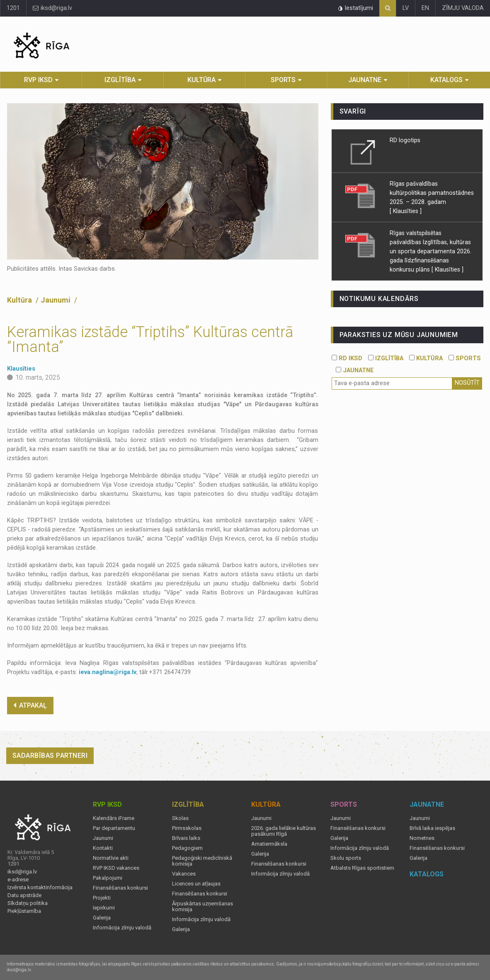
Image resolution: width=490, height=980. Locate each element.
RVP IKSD (38, 80)
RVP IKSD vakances (116, 868)
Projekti (102, 898)
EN (425, 8)
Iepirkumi (104, 908)
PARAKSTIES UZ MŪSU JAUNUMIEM (399, 335)
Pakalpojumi (108, 878)
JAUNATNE (355, 370)
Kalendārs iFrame (114, 818)
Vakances (184, 874)
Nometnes (422, 838)
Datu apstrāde (24, 895)
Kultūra (201, 80)
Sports (283, 80)
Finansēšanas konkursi (120, 888)
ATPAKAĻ (30, 705)
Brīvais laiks (186, 838)
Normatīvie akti (111, 858)
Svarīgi (353, 111)
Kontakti (103, 848)
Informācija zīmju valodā (122, 928)
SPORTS (465, 358)
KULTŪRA (426, 358)
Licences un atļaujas (196, 884)
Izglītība (120, 80)
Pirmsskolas (187, 828)
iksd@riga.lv (52, 8)
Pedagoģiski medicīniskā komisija (202, 861)
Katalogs (446, 80)
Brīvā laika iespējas (432, 828)
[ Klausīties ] (406, 211)
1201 (13, 8)
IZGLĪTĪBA (386, 358)
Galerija (102, 918)
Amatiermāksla (269, 844)
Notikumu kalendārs (379, 299)
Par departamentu (114, 828)
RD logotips (405, 140)
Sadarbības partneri (50, 756)
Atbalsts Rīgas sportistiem (362, 868)
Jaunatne (365, 80)
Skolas (180, 818)
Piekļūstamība (24, 911)
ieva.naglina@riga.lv (108, 672)
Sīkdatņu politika (28, 903)
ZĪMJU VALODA (463, 8)
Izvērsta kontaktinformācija (40, 888)
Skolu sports (346, 858)
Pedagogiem (187, 848)
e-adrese (18, 880)
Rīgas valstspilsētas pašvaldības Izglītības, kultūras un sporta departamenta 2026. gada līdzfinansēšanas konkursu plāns (431, 251)
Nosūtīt (467, 383)
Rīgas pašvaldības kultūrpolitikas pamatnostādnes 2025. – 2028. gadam (432, 193)
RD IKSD (347, 358)
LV (406, 8)
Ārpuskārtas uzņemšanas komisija (203, 907)
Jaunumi (56, 300)
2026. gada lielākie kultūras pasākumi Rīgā (284, 831)
